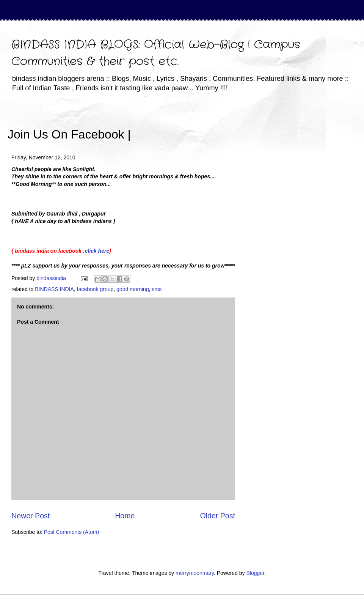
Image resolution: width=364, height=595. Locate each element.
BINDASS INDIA (54, 289)
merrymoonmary (195, 573)
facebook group (95, 289)
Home (125, 516)
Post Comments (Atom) (71, 532)
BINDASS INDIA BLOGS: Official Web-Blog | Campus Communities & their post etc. (156, 53)
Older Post (217, 516)
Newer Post (31, 516)
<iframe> (220, 123)
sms (157, 289)
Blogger (255, 573)
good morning (133, 289)
